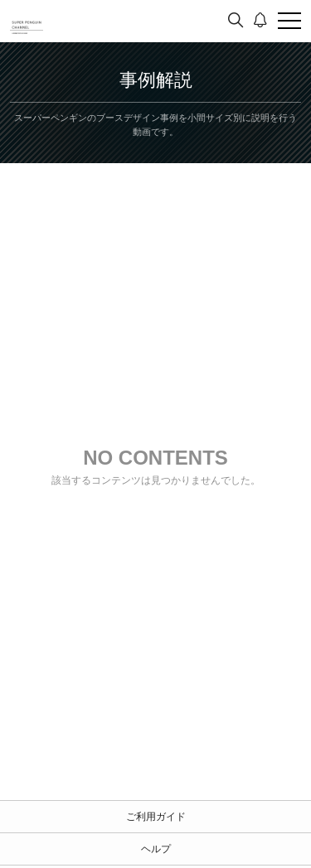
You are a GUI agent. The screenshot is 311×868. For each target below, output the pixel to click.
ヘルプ (156, 849)
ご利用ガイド (156, 817)
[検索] (236, 21)
